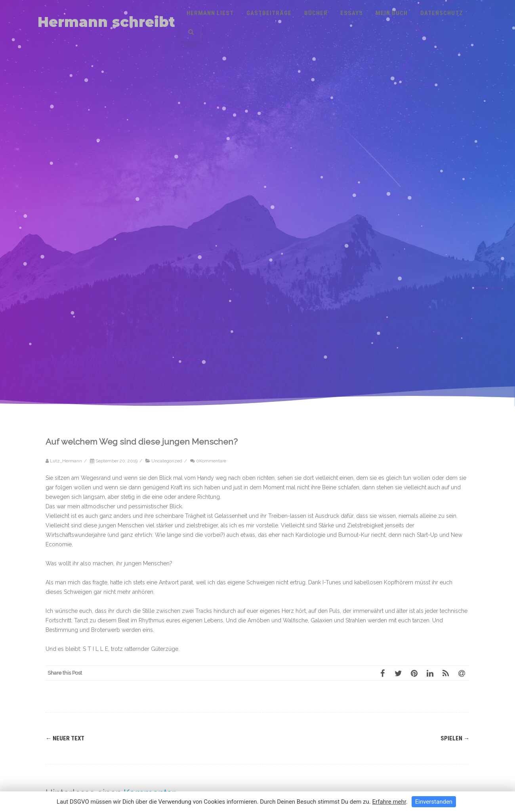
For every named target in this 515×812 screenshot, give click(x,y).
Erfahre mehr (389, 802)
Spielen (455, 738)
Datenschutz (442, 13)
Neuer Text (65, 738)
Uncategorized (167, 461)
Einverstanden (434, 802)
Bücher (316, 13)
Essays (352, 13)
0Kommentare (211, 461)
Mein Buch (392, 13)
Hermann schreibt (106, 22)
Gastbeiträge (269, 13)
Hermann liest (210, 13)
